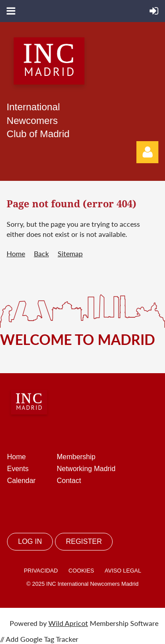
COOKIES (81, 571)
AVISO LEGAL (123, 571)
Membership (76, 457)
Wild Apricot (68, 623)
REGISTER (84, 541)
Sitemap (70, 253)
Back (41, 253)
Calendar (21, 481)
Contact (69, 481)
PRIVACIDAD (41, 571)
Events (18, 469)
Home (16, 253)
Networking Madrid (86, 469)
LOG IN (30, 541)
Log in (147, 152)
